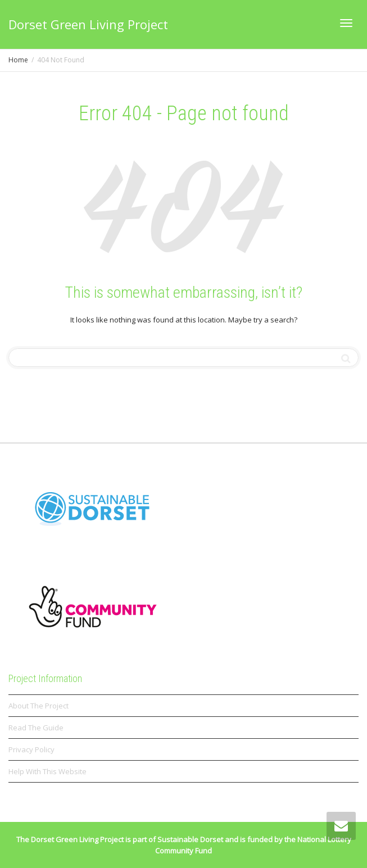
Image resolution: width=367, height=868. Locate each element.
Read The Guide (36, 728)
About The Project (38, 706)
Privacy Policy (31, 749)
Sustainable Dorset (190, 839)
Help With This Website (47, 771)
